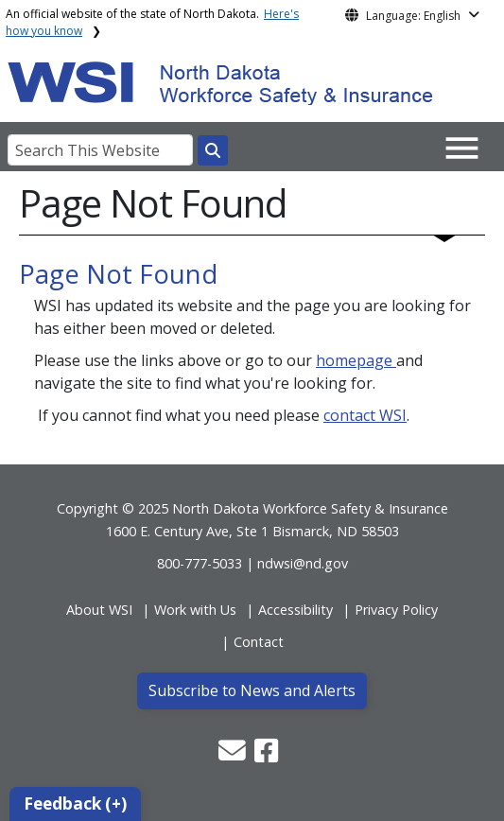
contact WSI (365, 415)
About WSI (99, 610)
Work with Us (195, 610)
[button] (234, 755)
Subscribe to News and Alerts (252, 690)
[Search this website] (213, 150)
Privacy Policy (396, 610)
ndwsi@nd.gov (303, 563)
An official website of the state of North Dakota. (152, 22)
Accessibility (295, 610)
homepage (356, 360)
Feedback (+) (75, 804)
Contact (259, 642)
